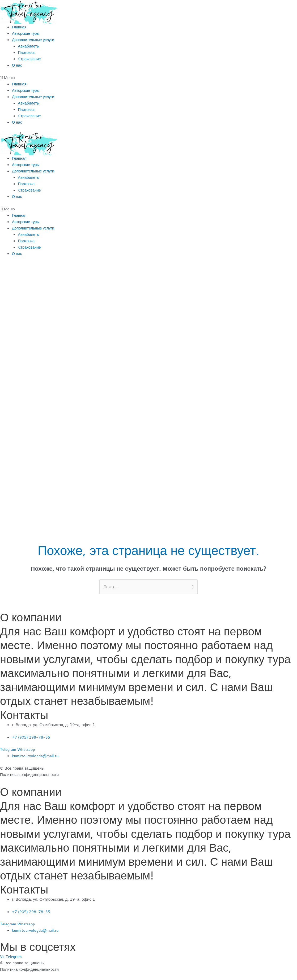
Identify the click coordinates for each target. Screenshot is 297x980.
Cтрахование (30, 59)
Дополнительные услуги (34, 40)
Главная (20, 27)
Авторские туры (26, 33)
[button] (148, 78)
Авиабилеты (29, 46)
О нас (17, 65)
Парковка (27, 52)
